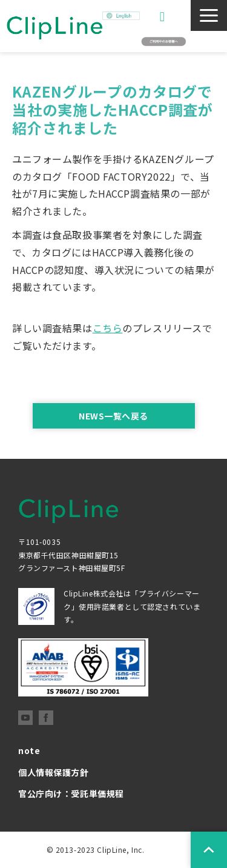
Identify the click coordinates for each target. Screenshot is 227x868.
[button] (209, 15)
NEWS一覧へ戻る (113, 416)
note (29, 750)
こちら (108, 328)
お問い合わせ (164, 17)
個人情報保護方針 (54, 772)
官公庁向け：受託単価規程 (71, 793)
